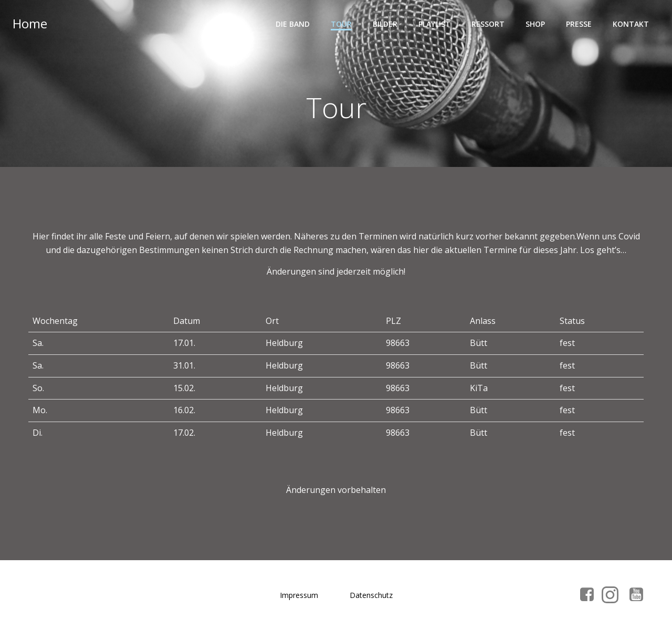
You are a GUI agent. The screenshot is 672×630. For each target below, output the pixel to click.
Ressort (488, 24)
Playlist (434, 24)
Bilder (385, 24)
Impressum (299, 595)
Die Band (293, 24)
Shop (535, 24)
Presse (579, 24)
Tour (341, 24)
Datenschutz (371, 595)
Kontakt (631, 24)
